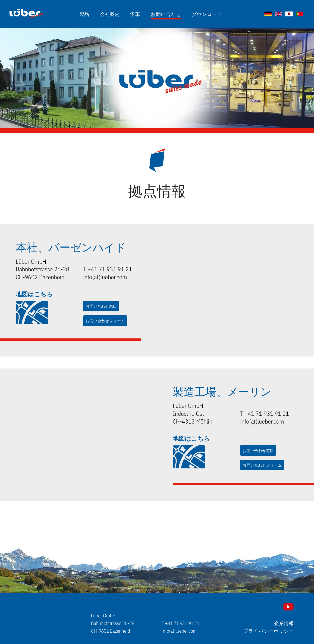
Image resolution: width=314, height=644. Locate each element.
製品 (84, 14)
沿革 (135, 14)
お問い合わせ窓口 (101, 306)
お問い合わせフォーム (105, 320)
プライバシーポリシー (268, 631)
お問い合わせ (166, 14)
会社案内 (110, 14)
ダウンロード (207, 14)
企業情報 (284, 623)
